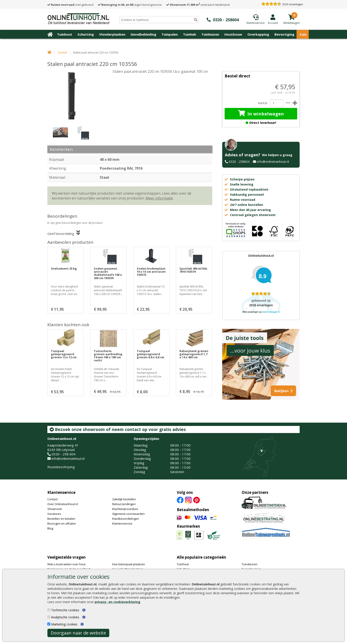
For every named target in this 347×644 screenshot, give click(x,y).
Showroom (55, 509)
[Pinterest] (197, 500)
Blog (50, 528)
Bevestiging (284, 34)
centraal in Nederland (198, 5)
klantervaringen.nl (271, 312)
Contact (52, 499)
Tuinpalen (170, 34)
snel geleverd (70, 5)
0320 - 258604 (239, 162)
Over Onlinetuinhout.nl (63, 504)
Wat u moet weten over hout (66, 564)
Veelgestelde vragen (67, 557)
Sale (303, 34)
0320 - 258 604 (64, 454)
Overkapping (258, 34)
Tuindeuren (250, 564)
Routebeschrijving (61, 467)
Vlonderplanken (112, 34)
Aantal (262, 103)
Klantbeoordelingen (126, 519)
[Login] (273, 19)
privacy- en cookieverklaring (118, 602)
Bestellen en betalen (61, 519)
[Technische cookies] (49, 610)
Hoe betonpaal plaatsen (129, 564)
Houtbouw (233, 34)
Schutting (86, 34)
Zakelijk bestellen (124, 499)
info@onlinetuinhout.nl (273, 162)
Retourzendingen (124, 504)
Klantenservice (61, 492)
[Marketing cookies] (49, 624)
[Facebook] (180, 500)
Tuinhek (190, 34)
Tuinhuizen (210, 34)
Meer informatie (159, 198)
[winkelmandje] (291, 23)
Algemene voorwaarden (128, 514)
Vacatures (54, 514)
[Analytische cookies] (49, 617)
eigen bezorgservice (130, 5)
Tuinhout (65, 34)
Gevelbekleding (143, 34)
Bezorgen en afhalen (62, 523)
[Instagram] (188, 500)
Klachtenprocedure (125, 509)
